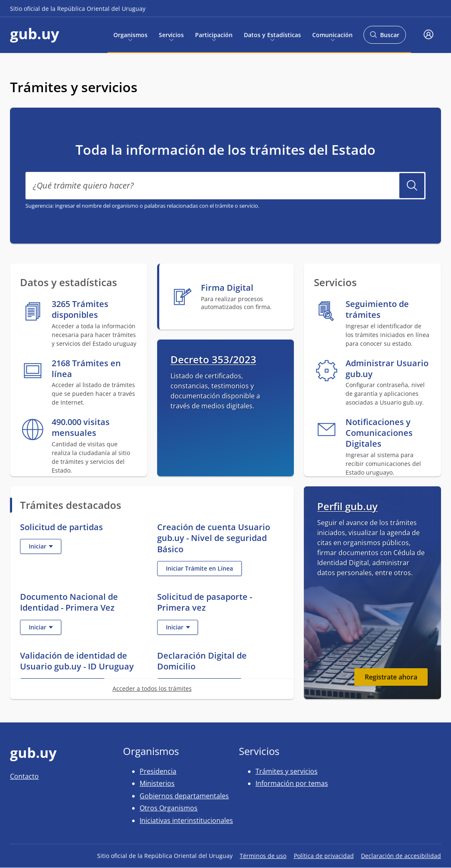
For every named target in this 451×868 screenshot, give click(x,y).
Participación (214, 34)
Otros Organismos (169, 808)
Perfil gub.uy (347, 506)
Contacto (24, 776)
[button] (428, 35)
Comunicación (332, 34)
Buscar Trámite (412, 186)
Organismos (130, 34)
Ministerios (157, 783)
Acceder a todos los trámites (152, 688)
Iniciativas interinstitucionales (186, 820)
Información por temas (292, 783)
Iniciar (45, 548)
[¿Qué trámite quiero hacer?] (225, 186)
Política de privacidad (324, 856)
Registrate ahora (391, 677)
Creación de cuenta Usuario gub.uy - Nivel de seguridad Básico (214, 538)
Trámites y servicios (287, 771)
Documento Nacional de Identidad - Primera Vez (69, 602)
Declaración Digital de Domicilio (202, 661)
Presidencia (158, 771)
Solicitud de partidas (61, 527)
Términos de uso (263, 856)
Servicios (171, 34)
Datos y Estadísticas (272, 34)
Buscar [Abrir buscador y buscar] (385, 37)
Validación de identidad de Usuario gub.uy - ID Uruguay (77, 661)
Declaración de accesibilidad (401, 856)
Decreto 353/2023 (213, 359)
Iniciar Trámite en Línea (204, 570)
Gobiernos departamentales (184, 796)
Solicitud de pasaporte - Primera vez (205, 602)
